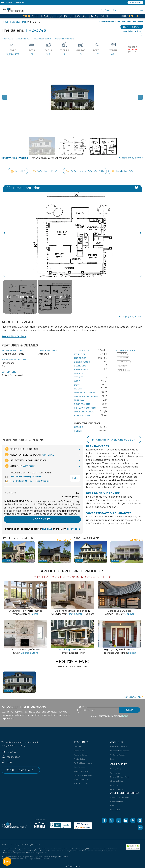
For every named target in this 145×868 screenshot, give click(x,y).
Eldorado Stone (117, 802)
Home (5, 22)
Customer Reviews (118, 755)
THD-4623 (79, 561)
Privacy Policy (116, 769)
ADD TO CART (43, 519)
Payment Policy (117, 789)
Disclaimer (115, 785)
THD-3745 (115, 561)
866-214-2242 (7, 2)
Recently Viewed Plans (109, 22)
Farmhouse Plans (19, 22)
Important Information (120, 751)
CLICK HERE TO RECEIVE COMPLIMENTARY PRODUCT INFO (73, 577)
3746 (8, 691)
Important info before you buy (114, 440)
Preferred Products (64, 39)
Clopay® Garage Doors (119, 798)
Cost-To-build (80, 767)
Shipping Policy (117, 781)
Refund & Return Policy (120, 777)
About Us (117, 742)
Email (7, 762)
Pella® (113, 806)
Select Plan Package (22, 449)
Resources (81, 742)
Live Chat (20, 2)
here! (125, 716)
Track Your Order (81, 783)
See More (64, 540)
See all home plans (21, 770)
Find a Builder (80, 759)
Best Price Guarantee (119, 747)
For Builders (79, 751)
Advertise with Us (81, 779)
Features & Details (43, 39)
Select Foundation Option (26, 460)
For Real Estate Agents (83, 763)
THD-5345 (43, 561)
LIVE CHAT (47, 529)
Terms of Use (115, 773)
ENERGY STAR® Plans (83, 775)
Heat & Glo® (115, 810)
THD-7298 (7, 561)
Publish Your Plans (82, 771)
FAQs (112, 759)
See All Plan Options (14, 336)
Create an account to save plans (73, 666)
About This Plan (24, 39)
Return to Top (134, 697)
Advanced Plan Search (133, 22)
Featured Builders (81, 755)
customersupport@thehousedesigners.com (34, 859)
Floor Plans (7, 39)
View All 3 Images (15, 158)
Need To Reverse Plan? (30, 455)
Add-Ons (20, 466)
